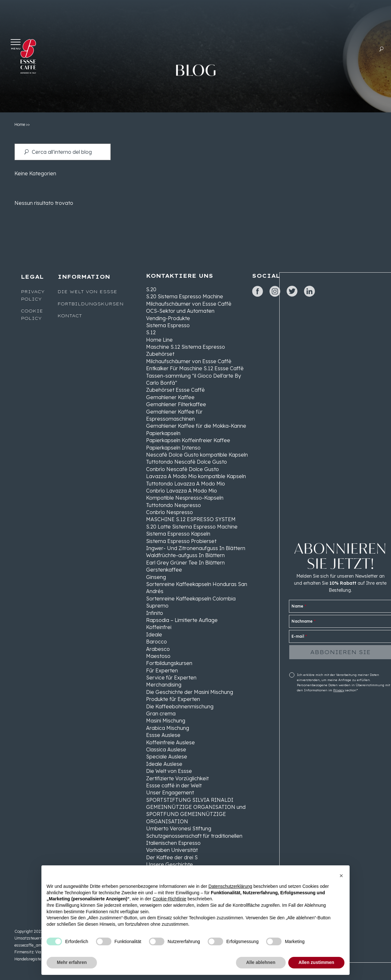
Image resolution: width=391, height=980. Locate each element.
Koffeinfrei (159, 627)
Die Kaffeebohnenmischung (180, 706)
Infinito (155, 613)
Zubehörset (160, 354)
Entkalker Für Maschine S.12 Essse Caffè (195, 368)
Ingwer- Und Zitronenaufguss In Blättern (196, 548)
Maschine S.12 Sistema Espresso (186, 347)
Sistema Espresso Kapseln (178, 534)
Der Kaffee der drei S (172, 857)
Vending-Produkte (168, 318)
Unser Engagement (170, 792)
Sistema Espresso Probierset (181, 541)
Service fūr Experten (171, 678)
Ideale (154, 634)
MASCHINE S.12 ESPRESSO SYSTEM (191, 519)
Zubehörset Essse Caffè (175, 390)
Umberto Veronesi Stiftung (179, 828)
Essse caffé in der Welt (174, 785)
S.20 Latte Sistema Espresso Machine (192, 527)
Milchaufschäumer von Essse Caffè (189, 304)
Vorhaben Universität (172, 850)
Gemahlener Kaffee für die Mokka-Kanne (196, 426)
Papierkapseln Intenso (173, 448)
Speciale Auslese (167, 757)
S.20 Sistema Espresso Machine (185, 296)
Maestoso (158, 656)
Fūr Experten (162, 670)
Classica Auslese (166, 749)
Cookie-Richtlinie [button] (169, 899)
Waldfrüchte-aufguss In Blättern (185, 555)
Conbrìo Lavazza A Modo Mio (182, 491)
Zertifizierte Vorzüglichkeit (177, 778)
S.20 (151, 289)
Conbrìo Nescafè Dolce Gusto (182, 469)
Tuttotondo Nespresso (174, 505)
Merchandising (164, 685)
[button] (341, 876)
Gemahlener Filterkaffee (176, 404)
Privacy (339, 690)
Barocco (156, 642)
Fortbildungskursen (91, 304)
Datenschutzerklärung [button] (230, 886)
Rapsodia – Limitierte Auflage (182, 620)
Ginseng (156, 577)
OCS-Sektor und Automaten (180, 311)
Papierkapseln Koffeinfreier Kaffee (188, 440)
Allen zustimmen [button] (316, 962)
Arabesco (158, 649)
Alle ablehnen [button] (261, 962)
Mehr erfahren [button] (72, 962)
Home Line (159, 340)
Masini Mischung (166, 721)
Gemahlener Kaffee (170, 397)
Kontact (70, 316)
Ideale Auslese (164, 764)
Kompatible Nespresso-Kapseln (185, 498)
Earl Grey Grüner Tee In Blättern (185, 563)
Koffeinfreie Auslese (170, 742)
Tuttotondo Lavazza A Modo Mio (186, 484)
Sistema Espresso (168, 325)
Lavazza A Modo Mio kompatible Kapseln (196, 476)
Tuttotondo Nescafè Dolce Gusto (187, 462)
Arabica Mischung (168, 728)
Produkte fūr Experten (173, 699)
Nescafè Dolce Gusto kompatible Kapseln (197, 455)
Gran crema (161, 713)
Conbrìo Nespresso (169, 512)
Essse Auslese (163, 735)
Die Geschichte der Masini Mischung (190, 692)
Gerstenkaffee (164, 570)
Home (20, 124)
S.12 (151, 332)
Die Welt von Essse (87, 292)
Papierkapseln (163, 433)
